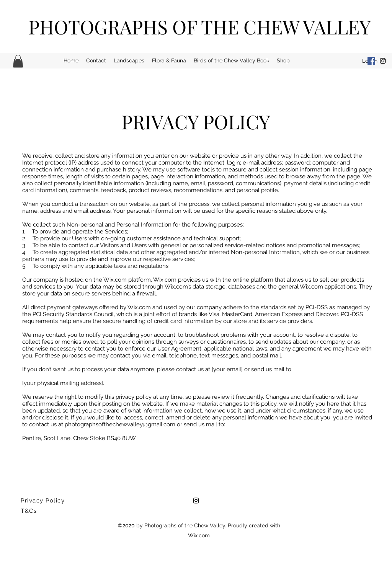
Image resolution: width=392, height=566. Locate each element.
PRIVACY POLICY (196, 122)
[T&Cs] (44, 511)
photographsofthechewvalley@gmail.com (120, 424)
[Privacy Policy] (44, 501)
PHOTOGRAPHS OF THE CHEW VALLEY (200, 27)
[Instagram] (383, 61)
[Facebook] (371, 61)
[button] (18, 61)
